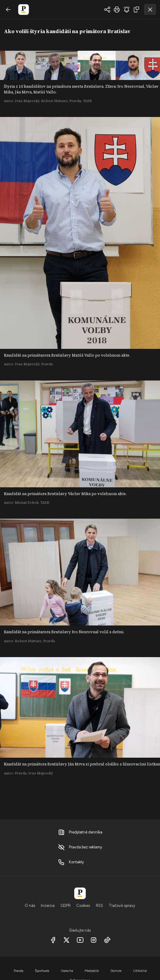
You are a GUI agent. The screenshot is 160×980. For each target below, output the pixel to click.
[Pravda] (80, 893)
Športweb (42, 971)
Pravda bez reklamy (80, 847)
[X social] (67, 940)
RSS (100, 906)
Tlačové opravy (122, 906)
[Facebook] (53, 940)
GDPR (66, 906)
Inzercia (48, 906)
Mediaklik (92, 971)
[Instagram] (94, 940)
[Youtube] (80, 940)
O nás (30, 906)
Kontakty (71, 862)
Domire (116, 971)
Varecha (67, 971)
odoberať (127, 10)
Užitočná (140, 971)
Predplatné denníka (80, 832)
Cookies (83, 906)
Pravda (18, 971)
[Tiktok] (107, 940)
